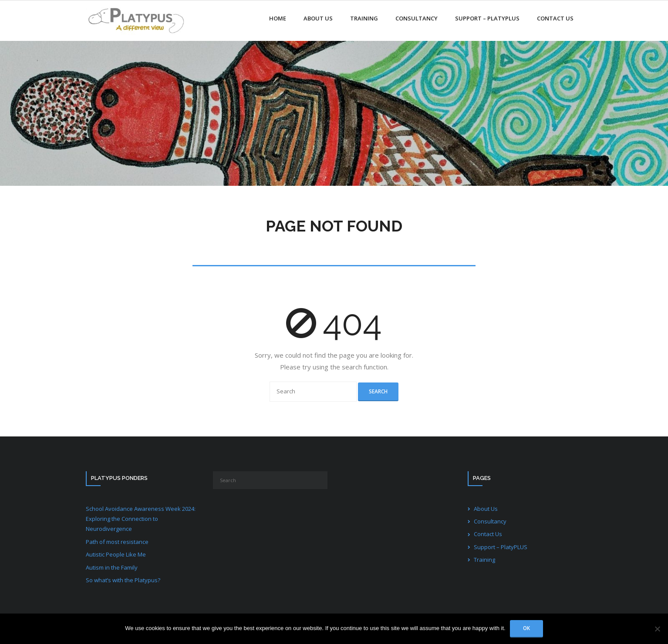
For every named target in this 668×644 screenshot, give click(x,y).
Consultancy (490, 521)
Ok (526, 628)
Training (484, 560)
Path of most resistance (117, 542)
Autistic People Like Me (116, 554)
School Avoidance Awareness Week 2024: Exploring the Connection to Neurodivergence (141, 519)
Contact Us (488, 534)
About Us (486, 509)
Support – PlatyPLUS (501, 547)
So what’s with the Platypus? (123, 580)
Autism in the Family (112, 567)
